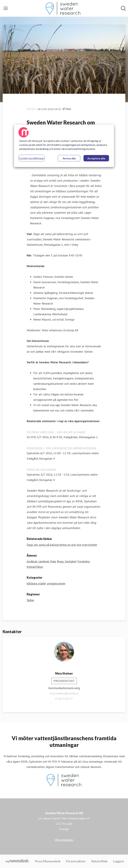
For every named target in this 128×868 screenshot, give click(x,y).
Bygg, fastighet (67, 561)
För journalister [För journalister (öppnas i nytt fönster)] (76, 861)
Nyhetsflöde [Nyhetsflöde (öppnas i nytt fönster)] (99, 861)
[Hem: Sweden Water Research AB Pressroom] (63, 8)
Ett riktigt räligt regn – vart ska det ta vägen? (56, 432)
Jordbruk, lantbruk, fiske (41, 561)
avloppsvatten (56, 583)
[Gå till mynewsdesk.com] (17, 861)
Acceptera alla (96, 158)
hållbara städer (36, 583)
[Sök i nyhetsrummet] (123, 8)
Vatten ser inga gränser (41, 469)
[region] (64, 146)
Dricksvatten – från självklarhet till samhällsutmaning (61, 448)
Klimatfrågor (35, 567)
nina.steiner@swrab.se (64, 693)
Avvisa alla (69, 158)
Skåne (30, 600)
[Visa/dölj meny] (6, 8)
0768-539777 (64, 699)
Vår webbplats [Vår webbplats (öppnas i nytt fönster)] (64, 840)
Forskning (83, 561)
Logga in (118, 861)
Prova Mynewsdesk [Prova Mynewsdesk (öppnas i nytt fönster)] (48, 861)
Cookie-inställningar (32, 158)
